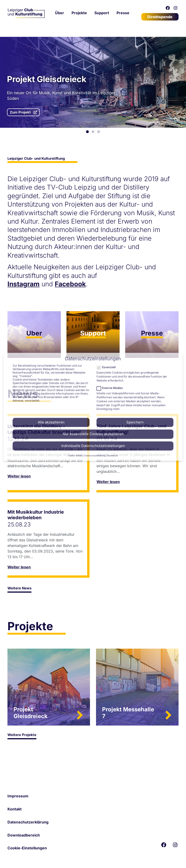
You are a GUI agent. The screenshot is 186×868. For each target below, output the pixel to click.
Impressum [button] (113, 377)
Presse (123, 13)
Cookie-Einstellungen (27, 848)
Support (102, 13)
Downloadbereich (24, 835)
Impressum (18, 796)
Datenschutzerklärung (28, 822)
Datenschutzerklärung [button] (95, 377)
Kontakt (15, 809)
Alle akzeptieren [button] (51, 344)
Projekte (79, 13)
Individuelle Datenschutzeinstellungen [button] (93, 367)
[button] (87, 132)
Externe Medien (111, 309)
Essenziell (108, 289)
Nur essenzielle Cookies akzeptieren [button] (93, 355)
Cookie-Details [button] (75, 377)
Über (60, 13)
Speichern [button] (135, 344)
